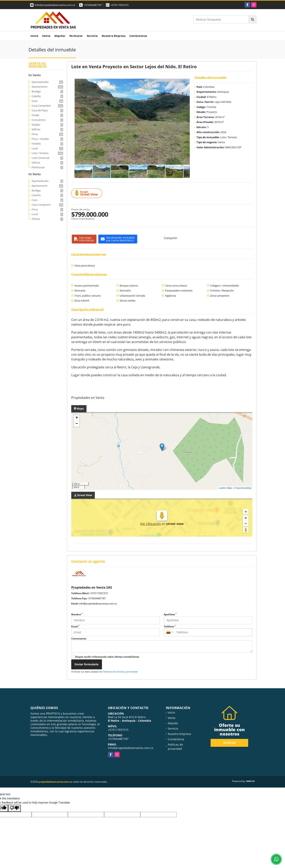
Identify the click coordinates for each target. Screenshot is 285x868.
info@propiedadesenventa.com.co (98, 604)
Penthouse (47, 167)
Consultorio (47, 120)
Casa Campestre (47, 106)
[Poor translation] (14, 808)
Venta (46, 36)
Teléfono (170, 626)
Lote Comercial (47, 158)
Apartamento (47, 87)
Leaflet (222, 488)
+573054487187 (93, 5)
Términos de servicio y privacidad (120, 672)
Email (75, 626)
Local (47, 148)
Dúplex (47, 125)
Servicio (92, 36)
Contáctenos (138, 36)
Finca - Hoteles (47, 139)
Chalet (47, 115)
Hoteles (47, 144)
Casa (47, 101)
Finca (47, 134)
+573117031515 (119, 5)
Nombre (77, 614)
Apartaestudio (47, 82)
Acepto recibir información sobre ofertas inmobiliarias (107, 657)
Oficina (47, 163)
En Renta (35, 174)
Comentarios (79, 639)
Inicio (34, 36)
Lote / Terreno (47, 153)
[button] (186, 82)
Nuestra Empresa (114, 36)
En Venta (35, 75)
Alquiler (60, 36)
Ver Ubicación (151, 524)
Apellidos (170, 614)
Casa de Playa (47, 110)
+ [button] (77, 418)
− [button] (77, 424)
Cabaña (47, 96)
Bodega (47, 91)
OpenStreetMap (244, 488)
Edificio (47, 129)
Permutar (76, 36)
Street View (87, 193)
